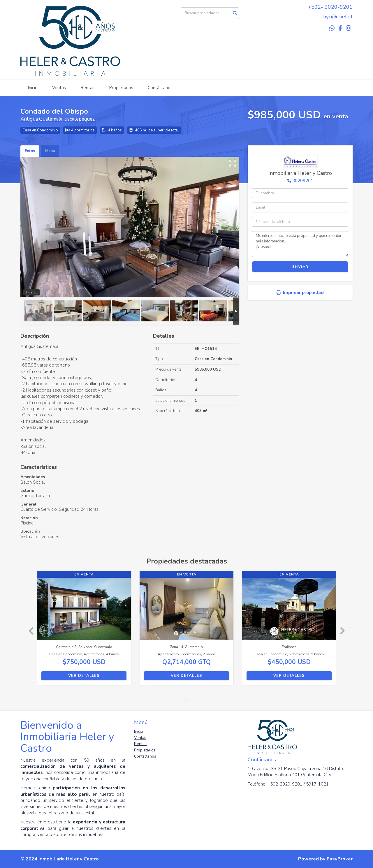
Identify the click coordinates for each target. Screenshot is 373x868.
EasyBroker (340, 859)
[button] (29, 631)
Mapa (50, 151)
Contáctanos (160, 88)
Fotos (30, 151)
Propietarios (121, 88)
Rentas (87, 88)
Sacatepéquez (80, 119)
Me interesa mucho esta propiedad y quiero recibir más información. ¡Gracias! (300, 244)
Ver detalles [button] (84, 676)
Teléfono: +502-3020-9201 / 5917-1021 (288, 784)
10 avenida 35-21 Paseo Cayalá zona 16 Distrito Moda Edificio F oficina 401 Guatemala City (295, 772)
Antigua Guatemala (41, 119)
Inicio (33, 88)
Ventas (59, 88)
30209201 (303, 181)
